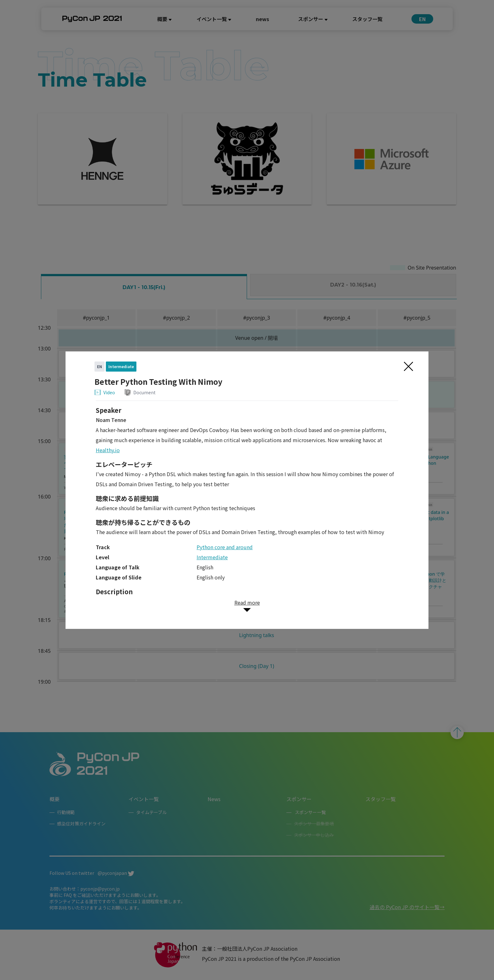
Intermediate (212, 557)
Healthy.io (108, 450)
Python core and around (225, 547)
